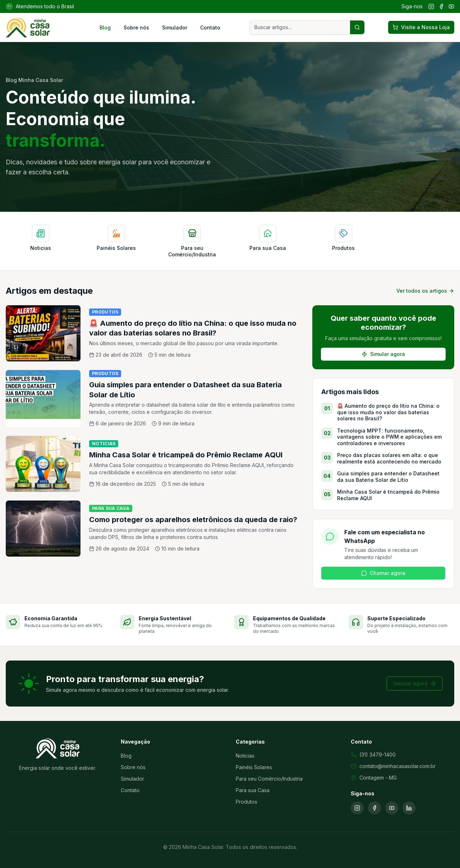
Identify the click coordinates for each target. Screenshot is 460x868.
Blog (105, 28)
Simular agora (383, 354)
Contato (210, 28)
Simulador (175, 28)
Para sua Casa (253, 790)
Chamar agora (383, 573)
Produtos (247, 802)
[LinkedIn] (409, 808)
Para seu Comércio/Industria (269, 779)
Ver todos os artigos (425, 291)
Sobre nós (136, 28)
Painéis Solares (254, 767)
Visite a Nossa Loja (421, 27)
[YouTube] (451, 6)
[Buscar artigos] (357, 27)
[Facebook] (441, 6)
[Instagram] (431, 6)
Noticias (245, 756)
